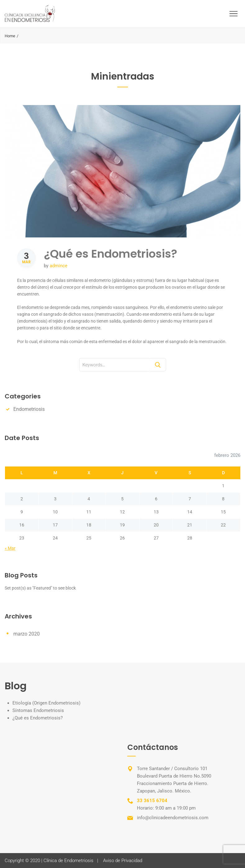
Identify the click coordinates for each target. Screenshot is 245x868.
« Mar (10, 548)
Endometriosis (29, 409)
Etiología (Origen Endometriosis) (46, 703)
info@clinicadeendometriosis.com (173, 818)
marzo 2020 (27, 634)
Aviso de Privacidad (123, 861)
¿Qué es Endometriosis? (111, 254)
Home (10, 36)
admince (59, 266)
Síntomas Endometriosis (38, 710)
